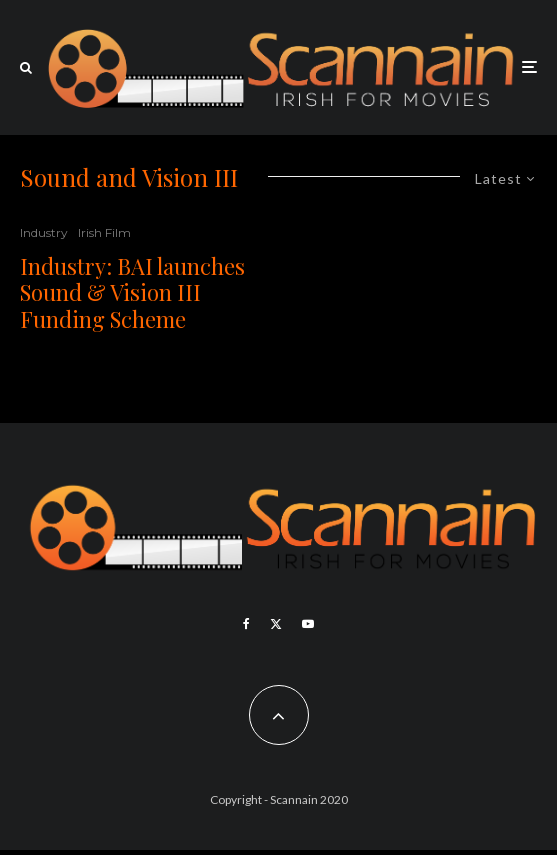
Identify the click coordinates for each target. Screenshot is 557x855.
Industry (44, 232)
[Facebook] (246, 624)
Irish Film (104, 232)
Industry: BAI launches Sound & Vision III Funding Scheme (132, 292)
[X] (276, 624)
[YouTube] (308, 624)
